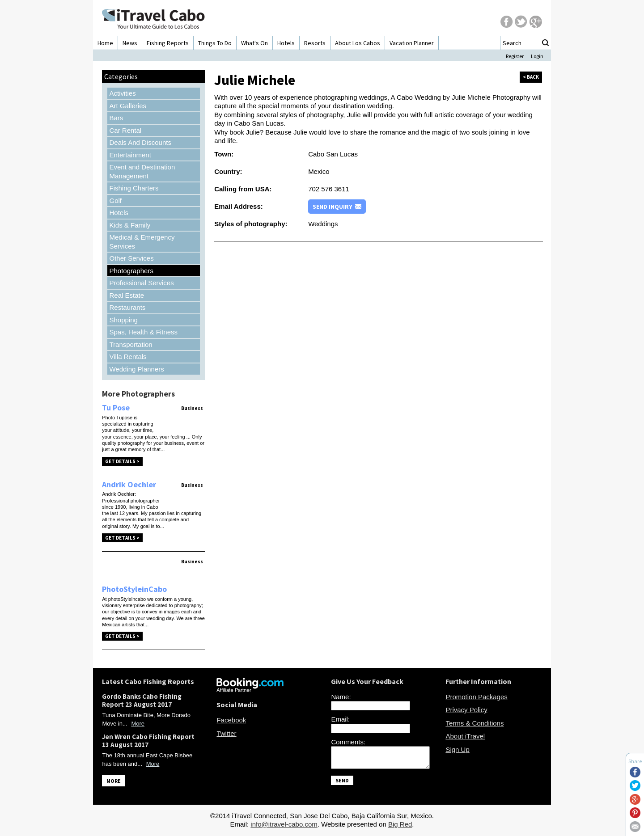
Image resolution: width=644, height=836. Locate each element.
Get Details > (122, 461)
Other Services (131, 258)
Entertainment (130, 155)
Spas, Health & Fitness (143, 332)
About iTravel (465, 736)
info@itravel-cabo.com (284, 827)
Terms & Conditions (475, 723)
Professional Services (141, 283)
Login (537, 56)
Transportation (131, 344)
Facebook (231, 720)
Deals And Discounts (140, 142)
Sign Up (457, 749)
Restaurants (127, 307)
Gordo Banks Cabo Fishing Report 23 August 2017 (142, 700)
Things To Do (215, 43)
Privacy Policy (466, 710)
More (138, 724)
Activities (122, 93)
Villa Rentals (128, 357)
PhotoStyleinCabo (134, 589)
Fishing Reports (168, 43)
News (130, 43)
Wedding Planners (136, 369)
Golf (115, 201)
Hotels (286, 43)
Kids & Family (130, 225)
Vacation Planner (412, 43)
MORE (114, 781)
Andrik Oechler (129, 484)
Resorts (315, 43)
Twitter (226, 733)
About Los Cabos (358, 43)
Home (105, 43)
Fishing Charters (134, 188)
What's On (254, 43)
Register (515, 56)
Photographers (131, 271)
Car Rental (125, 130)
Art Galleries (128, 106)
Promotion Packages (476, 697)
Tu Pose (116, 407)
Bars (116, 118)
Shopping (123, 320)
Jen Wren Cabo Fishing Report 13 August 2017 (148, 741)
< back (531, 77)
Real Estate (127, 295)
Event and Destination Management (142, 171)
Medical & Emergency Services (142, 242)
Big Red (400, 827)
